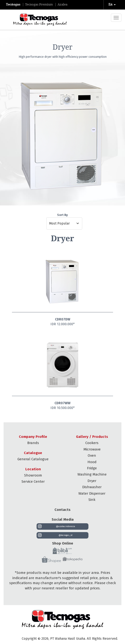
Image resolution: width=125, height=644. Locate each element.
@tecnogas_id (65, 535)
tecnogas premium (39, 4)
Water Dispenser (92, 493)
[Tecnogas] (35, 20)
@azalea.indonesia (65, 526)
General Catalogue (33, 459)
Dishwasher (92, 487)
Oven (92, 456)
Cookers (92, 443)
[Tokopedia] (73, 560)
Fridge (92, 468)
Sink (92, 500)
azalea (62, 4)
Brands (33, 443)
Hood (92, 462)
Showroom (33, 475)
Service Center (33, 482)
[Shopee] (51, 560)
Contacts (62, 510)
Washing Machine (92, 474)
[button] (113, 5)
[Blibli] (62, 551)
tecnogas (13, 4)
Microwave (92, 449)
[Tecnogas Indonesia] (62, 620)
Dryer (92, 481)
